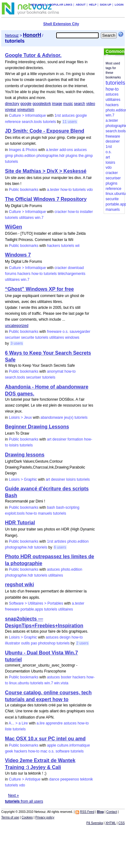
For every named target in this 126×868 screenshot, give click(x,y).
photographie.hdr (51, 156)
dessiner (59, 439)
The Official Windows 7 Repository (46, 199)
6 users (60, 547)
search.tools (32, 122)
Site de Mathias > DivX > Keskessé (46, 171)
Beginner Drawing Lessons (37, 427)
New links (38, 5)
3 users (17, 343)
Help (93, 5)
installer (86, 212)
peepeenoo (70, 779)
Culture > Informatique (27, 116)
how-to (66, 190)
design (65, 637)
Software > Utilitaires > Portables (36, 603)
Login (119, 5)
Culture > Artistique (25, 779)
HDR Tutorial (20, 523)
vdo (90, 190)
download (76, 268)
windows (72, 337)
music (68, 104)
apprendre (54, 723)
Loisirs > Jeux (20, 417)
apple (52, 745)
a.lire (41, 723)
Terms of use (10, 817)
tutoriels (49, 122)
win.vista (61, 683)
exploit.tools (15, 513)
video (91, 104)
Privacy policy (45, 817)
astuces (68, 116)
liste (8, 729)
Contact (112, 812)
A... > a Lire (18, 723)
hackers (54, 246)
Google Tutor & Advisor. (33, 55)
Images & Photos (23, 150)
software (63, 751)
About (81, 5)
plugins (72, 156)
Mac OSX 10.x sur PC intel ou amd (45, 739)
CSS (121, 823)
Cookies (27, 817)
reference (13, 122)
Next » (13, 795)
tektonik (86, 779)
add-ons (66, 150)
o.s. (66, 332)
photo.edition (25, 156)
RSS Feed (87, 812)
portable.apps (32, 609)
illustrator (13, 643)
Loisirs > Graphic (23, 479)
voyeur (11, 110)
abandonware (52, 417)
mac (44, 751)
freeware (54, 332)
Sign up (106, 5)
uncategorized (17, 326)
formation (75, 439)
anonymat (55, 371)
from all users (24, 801)
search (79, 104)
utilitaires (26, 218)
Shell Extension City (61, 24)
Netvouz (12, 35)
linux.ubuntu (19, 683)
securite (28, 337)
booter (66, 677)
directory (12, 104)
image (57, 104)
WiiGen (13, 227)
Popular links (61, 5)
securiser (13, 337)
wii (77, 246)
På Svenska (94, 823)
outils (25, 643)
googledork (42, 104)
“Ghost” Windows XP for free (39, 289)
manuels (45, 513)
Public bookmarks (24, 190)
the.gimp (86, 156)
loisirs (14, 445)
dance (54, 779)
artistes (60, 541)
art (49, 439)
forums (11, 274)
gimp (9, 156)
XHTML (111, 823)
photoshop (47, 643)
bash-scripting (68, 507)
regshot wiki (19, 585)
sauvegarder (80, 332)
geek (9, 751)
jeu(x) (69, 417)
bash (51, 507)
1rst (58, 116)
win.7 (39, 218)
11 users (70, 122)
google (26, 104)
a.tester (52, 150)
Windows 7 (18, 255)
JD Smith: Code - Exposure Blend (45, 131)
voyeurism (26, 110)
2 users (82, 643)
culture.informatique (73, 745)
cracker (61, 212)
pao (34, 643)
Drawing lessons (25, 455)
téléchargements (72, 274)
